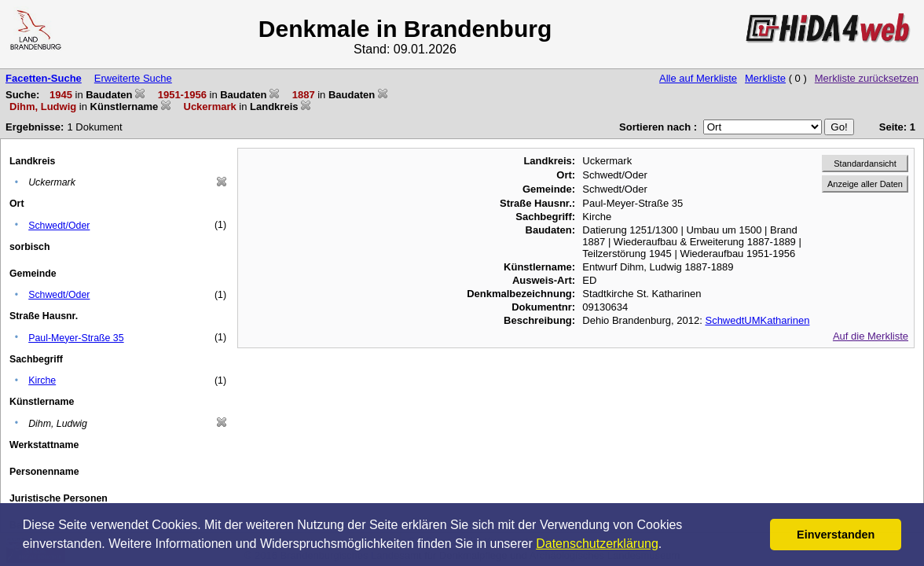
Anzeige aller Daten (865, 184)
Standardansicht (865, 164)
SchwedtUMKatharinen (757, 320)
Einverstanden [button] (836, 535)
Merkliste (765, 78)
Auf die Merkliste (871, 336)
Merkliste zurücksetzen (867, 78)
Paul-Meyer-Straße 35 (76, 338)
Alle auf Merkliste (698, 78)
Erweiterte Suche (133, 78)
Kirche (42, 380)
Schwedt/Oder (59, 226)
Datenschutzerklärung (597, 544)
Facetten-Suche (44, 78)
